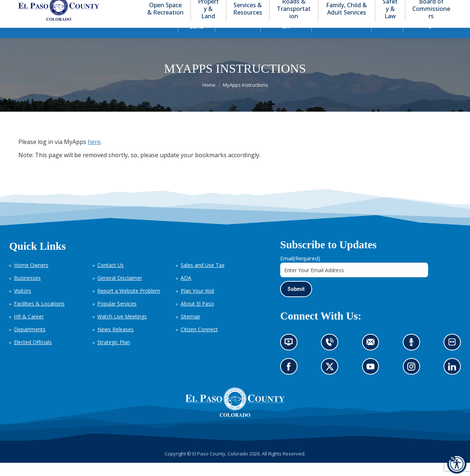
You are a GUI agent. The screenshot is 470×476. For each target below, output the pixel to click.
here (94, 155)
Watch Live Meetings (122, 330)
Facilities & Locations (39, 317)
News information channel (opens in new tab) (291, 358)
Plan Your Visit (198, 304)
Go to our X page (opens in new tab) (332, 382)
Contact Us (111, 278)
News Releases (115, 342)
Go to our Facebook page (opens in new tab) (291, 382)
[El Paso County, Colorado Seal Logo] (235, 428)
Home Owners (31, 278)
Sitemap (190, 330)
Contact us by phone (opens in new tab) (332, 358)
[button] (423, 7)
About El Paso (197, 317)
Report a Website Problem (129, 304)
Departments (30, 342)
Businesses (27, 291)
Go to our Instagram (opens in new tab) (414, 382)
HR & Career (29, 330)
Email (300, 271)
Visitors (23, 304)
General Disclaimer (120, 291)
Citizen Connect (199, 342)
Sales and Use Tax (203, 278)
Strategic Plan (114, 355)
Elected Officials (33, 355)
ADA (186, 291)
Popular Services (117, 317)
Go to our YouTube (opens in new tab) (373, 382)
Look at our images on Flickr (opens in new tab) (454, 358)
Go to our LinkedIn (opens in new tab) (454, 382)
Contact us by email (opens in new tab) (373, 358)
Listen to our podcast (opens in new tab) (413, 358)
